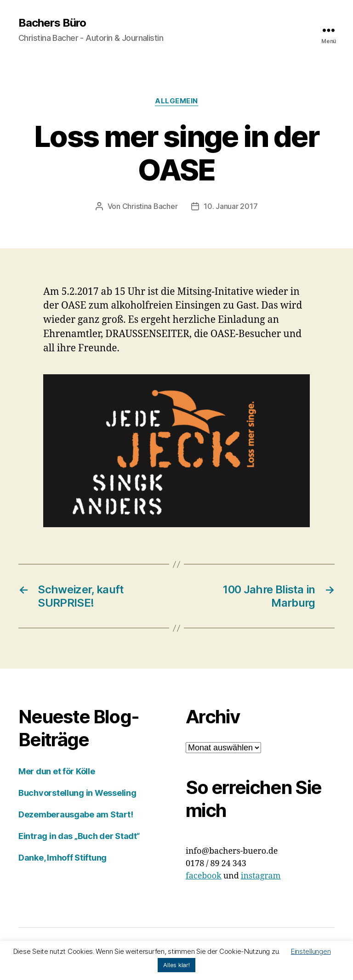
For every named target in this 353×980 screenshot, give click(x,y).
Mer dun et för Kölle (57, 771)
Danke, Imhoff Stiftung (63, 858)
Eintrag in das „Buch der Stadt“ (79, 836)
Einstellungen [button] (311, 951)
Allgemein (176, 101)
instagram (261, 876)
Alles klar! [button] (176, 965)
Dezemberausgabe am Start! (76, 814)
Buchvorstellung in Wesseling (77, 793)
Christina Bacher (150, 206)
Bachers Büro (52, 23)
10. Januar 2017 (231, 206)
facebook (204, 876)
